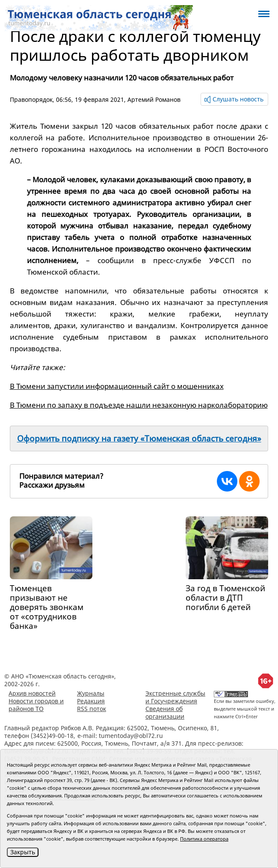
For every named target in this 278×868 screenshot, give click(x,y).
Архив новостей (32, 693)
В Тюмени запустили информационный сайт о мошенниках (117, 386)
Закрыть (23, 852)
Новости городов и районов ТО (36, 705)
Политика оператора (204, 839)
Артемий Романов (154, 99)
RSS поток (92, 709)
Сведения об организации (165, 712)
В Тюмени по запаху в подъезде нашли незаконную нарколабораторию (139, 405)
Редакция (91, 701)
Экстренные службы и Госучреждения (175, 697)
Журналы (91, 693)
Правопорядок (31, 99)
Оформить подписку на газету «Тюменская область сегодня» (139, 438)
